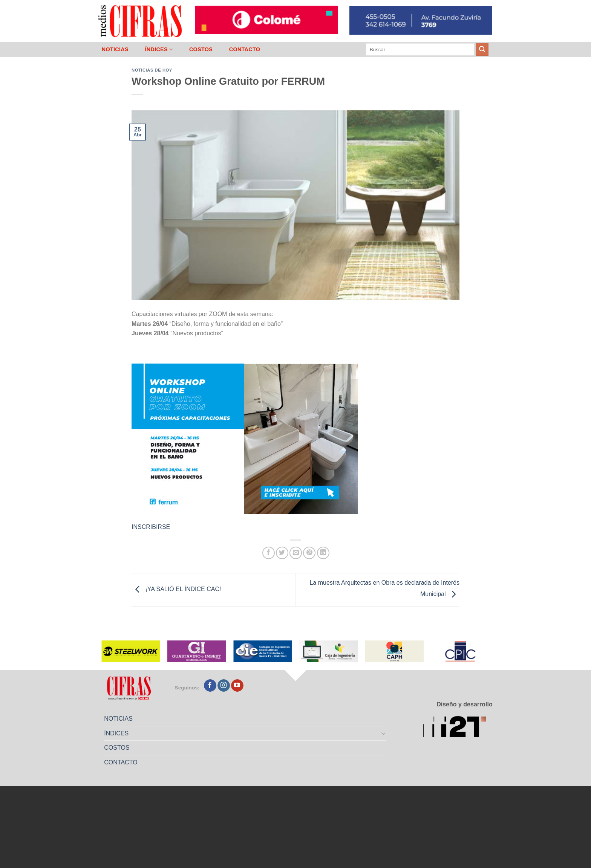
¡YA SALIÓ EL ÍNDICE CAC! (176, 589)
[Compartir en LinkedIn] (323, 553)
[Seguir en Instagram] (224, 686)
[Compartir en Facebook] (269, 553)
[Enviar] (482, 49)
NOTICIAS (115, 49)
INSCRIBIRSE (151, 527)
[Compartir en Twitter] (282, 553)
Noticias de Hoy (152, 70)
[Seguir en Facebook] (210, 686)
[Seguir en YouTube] (237, 686)
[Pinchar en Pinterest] (309, 553)
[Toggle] (384, 733)
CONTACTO (245, 49)
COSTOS (201, 49)
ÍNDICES (159, 50)
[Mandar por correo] (296, 553)
